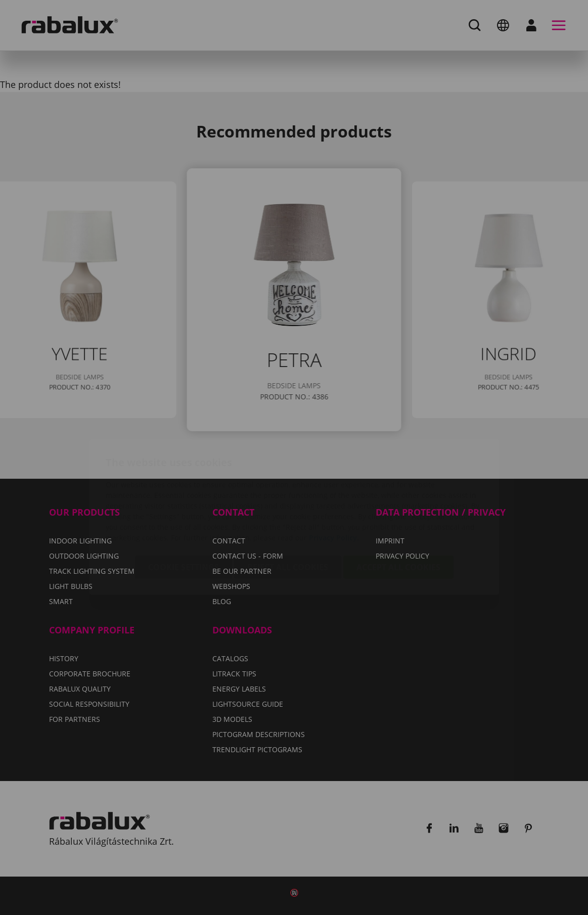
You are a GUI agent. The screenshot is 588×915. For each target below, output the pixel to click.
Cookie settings (184, 508)
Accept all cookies (398, 508)
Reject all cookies (288, 508)
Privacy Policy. (334, 478)
